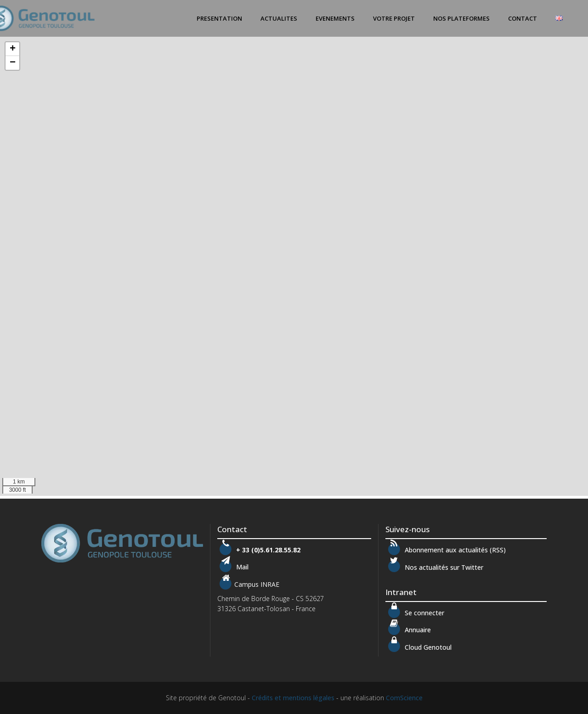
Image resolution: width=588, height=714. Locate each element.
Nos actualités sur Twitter (434, 567)
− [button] (13, 63)
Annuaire (417, 630)
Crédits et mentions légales (293, 698)
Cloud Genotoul (418, 647)
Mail (241, 567)
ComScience (404, 698)
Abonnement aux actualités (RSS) (445, 550)
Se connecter (415, 613)
